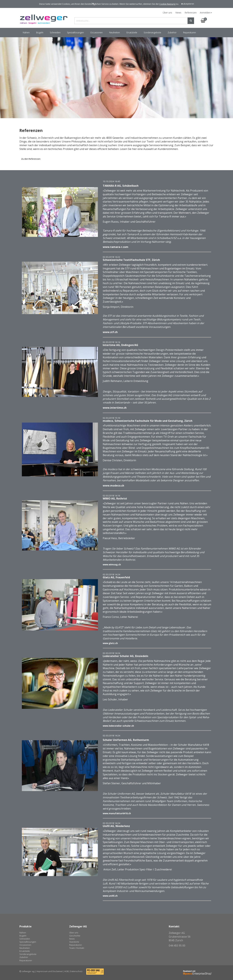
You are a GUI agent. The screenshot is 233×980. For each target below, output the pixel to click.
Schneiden (25, 939)
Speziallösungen (28, 942)
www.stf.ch (110, 332)
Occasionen (25, 945)
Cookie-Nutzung (167, 4)
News (178, 13)
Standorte (74, 942)
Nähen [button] (26, 32)
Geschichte (75, 936)
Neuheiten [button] (114, 32)
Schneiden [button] (55, 32)
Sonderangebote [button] (152, 32)
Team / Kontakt (77, 948)
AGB (66, 971)
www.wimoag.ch (112, 565)
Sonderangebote (28, 954)
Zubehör (24, 957)
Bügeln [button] (40, 32)
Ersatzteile (25, 951)
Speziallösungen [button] (75, 32)
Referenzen (191, 13)
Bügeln (23, 936)
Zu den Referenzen (31, 159)
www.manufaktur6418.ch (117, 813)
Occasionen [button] (96, 32)
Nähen (23, 933)
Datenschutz (76, 971)
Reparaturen (189, 32)
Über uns (167, 13)
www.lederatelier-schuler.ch (118, 726)
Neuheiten (25, 948)
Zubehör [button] (172, 32)
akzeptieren (188, 4)
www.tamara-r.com (116, 247)
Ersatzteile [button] (132, 32)
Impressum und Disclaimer (50, 971)
